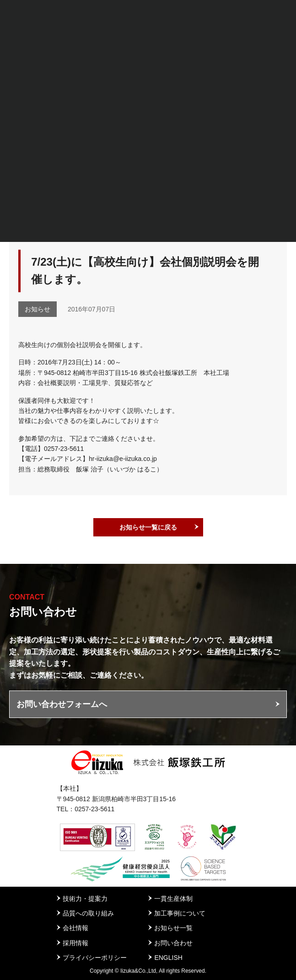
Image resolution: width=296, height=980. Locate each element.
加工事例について (180, 913)
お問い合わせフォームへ (62, 704)
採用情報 (75, 943)
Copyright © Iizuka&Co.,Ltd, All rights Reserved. (148, 971)
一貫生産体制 (173, 899)
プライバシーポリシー (95, 958)
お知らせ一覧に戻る (148, 527)
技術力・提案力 (85, 899)
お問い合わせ (173, 943)
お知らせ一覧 (173, 928)
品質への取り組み (88, 913)
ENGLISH (168, 958)
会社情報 (75, 928)
